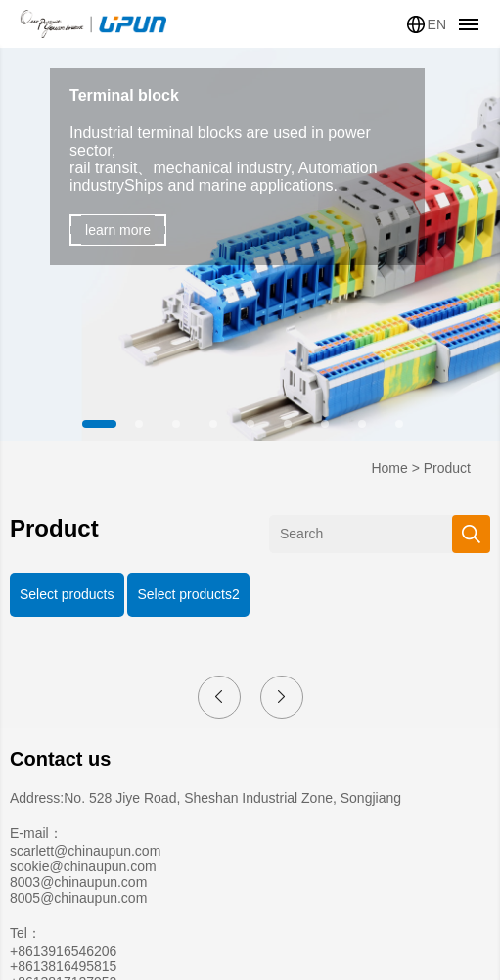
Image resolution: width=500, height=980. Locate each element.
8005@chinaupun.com (78, 898)
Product (447, 468)
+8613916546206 (63, 951)
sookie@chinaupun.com (83, 866)
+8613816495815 (63, 966)
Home (389, 468)
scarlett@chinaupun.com (85, 851)
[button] (102, 424)
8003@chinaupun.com (78, 882)
